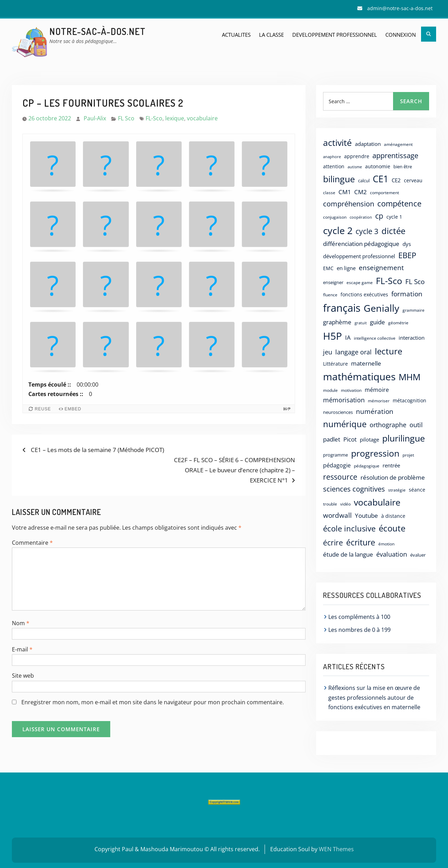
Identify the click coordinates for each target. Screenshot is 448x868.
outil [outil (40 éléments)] (416, 425)
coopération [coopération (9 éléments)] (361, 217)
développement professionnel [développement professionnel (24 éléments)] (359, 256)
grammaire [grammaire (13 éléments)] (414, 310)
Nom (21, 623)
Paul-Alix (95, 118)
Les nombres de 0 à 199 (359, 630)
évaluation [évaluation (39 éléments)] (392, 554)
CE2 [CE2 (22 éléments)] (396, 180)
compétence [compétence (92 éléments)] (399, 203)
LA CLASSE (271, 35)
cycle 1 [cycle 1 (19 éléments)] (394, 217)
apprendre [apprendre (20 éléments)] (357, 156)
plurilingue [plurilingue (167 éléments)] (404, 438)
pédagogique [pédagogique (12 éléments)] (367, 466)
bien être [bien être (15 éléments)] (403, 167)
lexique (175, 118)
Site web (23, 676)
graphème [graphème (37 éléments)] (337, 322)
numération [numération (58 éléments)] (375, 411)
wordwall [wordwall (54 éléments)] (337, 515)
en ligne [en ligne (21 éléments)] (346, 268)
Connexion (401, 35)
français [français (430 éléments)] (342, 308)
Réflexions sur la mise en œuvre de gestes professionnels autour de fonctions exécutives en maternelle (374, 697)
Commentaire (32, 543)
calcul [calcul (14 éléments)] (364, 181)
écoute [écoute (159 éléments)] (392, 528)
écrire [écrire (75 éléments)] (333, 543)
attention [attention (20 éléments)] (334, 166)
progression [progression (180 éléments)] (375, 453)
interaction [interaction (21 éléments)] (412, 338)
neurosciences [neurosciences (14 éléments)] (338, 412)
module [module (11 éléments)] (330, 390)
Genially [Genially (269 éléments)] (381, 308)
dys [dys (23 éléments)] (407, 244)
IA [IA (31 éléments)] (348, 337)
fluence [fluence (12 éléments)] (330, 295)
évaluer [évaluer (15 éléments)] (418, 555)
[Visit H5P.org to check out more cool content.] (287, 409)
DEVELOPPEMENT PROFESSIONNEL (335, 35)
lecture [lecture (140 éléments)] (388, 351)
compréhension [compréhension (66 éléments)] (349, 204)
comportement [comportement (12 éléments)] (384, 192)
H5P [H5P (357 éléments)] (332, 336)
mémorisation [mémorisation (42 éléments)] (344, 400)
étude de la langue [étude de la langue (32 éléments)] (348, 554)
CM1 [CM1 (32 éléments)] (345, 192)
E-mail (22, 649)
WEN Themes (336, 849)
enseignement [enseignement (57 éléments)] (381, 267)
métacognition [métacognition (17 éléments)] (409, 400)
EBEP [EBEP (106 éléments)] (407, 255)
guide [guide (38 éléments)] (377, 322)
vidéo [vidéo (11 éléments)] (345, 504)
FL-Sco (154, 118)
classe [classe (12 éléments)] (329, 192)
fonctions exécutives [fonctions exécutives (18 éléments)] (364, 294)
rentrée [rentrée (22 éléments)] (391, 465)
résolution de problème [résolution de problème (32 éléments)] (393, 477)
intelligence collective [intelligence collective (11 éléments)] (375, 338)
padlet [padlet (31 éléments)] (332, 439)
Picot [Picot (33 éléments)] (350, 439)
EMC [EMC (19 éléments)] (328, 268)
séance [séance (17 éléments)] (417, 490)
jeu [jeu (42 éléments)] (328, 352)
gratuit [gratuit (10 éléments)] (361, 323)
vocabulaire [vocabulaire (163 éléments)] (377, 502)
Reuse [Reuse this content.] (43, 409)
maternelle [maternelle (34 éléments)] (366, 363)
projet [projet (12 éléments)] (408, 455)
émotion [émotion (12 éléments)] (386, 544)
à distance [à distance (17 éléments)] (393, 516)
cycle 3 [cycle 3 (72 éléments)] (367, 231)
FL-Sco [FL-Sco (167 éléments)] (389, 281)
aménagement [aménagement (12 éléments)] (398, 144)
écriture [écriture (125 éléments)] (361, 542)
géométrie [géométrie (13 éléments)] (398, 323)
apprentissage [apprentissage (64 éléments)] (395, 156)
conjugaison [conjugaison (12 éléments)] (335, 217)
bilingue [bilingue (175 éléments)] (339, 179)
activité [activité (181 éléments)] (337, 142)
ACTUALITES (236, 35)
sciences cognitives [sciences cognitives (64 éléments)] (354, 489)
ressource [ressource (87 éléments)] (340, 477)
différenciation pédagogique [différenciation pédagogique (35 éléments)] (361, 244)
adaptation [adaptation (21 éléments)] (368, 144)
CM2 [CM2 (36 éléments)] (360, 192)
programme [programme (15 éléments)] (335, 455)
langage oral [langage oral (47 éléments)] (353, 352)
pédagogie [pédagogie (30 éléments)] (337, 465)
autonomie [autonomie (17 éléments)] (378, 166)
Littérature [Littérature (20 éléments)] (335, 364)
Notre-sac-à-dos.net (97, 31)
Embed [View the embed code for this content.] (73, 409)
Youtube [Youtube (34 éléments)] (366, 516)
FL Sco (126, 118)
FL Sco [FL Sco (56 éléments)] (415, 281)
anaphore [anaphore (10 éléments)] (332, 157)
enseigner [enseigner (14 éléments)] (333, 282)
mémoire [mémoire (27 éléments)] (377, 390)
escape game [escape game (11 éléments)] (360, 283)
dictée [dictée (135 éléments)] (393, 231)
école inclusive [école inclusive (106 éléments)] (349, 528)
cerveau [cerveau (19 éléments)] (413, 180)
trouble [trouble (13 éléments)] (330, 504)
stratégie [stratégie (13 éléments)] (397, 490)
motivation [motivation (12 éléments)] (351, 390)
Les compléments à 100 (359, 617)
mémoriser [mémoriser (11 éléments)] (379, 401)
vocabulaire (202, 118)
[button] (53, 166)
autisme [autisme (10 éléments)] (355, 167)
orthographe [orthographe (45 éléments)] (388, 425)
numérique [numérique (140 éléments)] (345, 424)
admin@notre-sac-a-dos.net (400, 8)
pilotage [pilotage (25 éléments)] (369, 440)
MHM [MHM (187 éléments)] (409, 377)
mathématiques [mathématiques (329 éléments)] (359, 376)
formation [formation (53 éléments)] (407, 294)
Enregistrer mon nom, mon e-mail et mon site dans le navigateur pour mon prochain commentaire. (153, 702)
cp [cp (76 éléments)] (379, 216)
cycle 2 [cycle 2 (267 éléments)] (338, 230)
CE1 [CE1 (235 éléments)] (381, 179)
